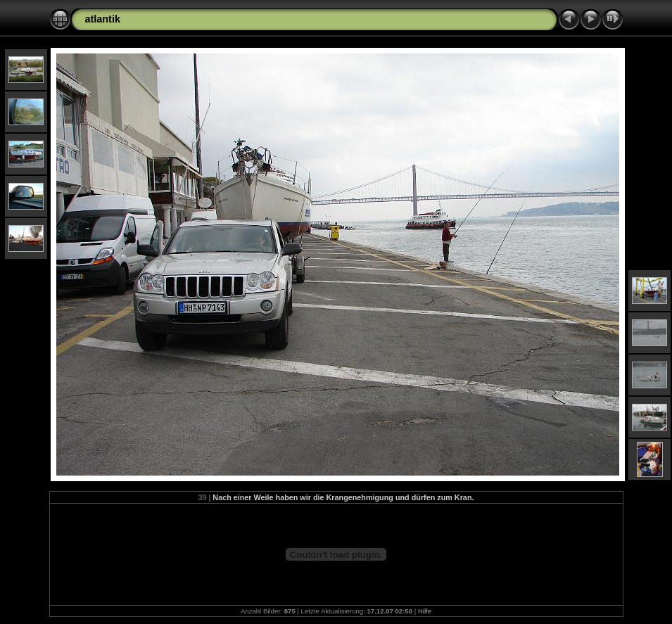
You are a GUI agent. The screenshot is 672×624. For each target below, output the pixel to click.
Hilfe (425, 611)
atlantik (103, 19)
